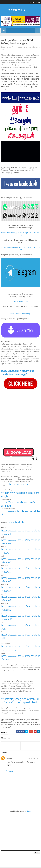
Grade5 (28, 48)
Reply (9, 766)
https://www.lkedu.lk (22, 485)
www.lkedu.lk (17, 10)
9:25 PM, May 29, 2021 (34, 759)
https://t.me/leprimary (21, 302)
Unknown (10, 760)
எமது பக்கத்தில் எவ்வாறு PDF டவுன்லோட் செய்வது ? (17, 373)
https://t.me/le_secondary (20, 315)
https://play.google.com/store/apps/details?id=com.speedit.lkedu (20, 702)
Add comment (10, 772)
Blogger (29, 812)
